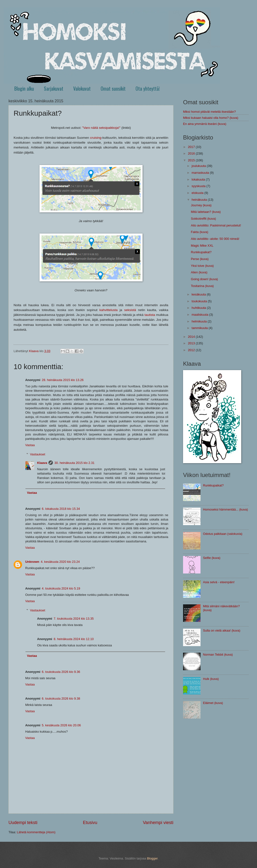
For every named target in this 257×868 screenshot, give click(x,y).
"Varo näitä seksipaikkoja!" (101, 128)
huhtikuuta (199, 308)
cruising (96, 138)
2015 (192, 160)
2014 (192, 337)
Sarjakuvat (54, 88)
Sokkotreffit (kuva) (203, 219)
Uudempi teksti (23, 823)
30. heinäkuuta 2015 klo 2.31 (74, 463)
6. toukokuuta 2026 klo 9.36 (61, 672)
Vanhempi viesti (158, 823)
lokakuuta (199, 179)
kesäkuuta (199, 294)
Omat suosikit (113, 88)
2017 (192, 147)
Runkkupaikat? (201, 252)
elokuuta (198, 193)
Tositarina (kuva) (202, 286)
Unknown (32, 562)
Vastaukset (38, 454)
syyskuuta (199, 186)
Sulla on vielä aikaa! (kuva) (222, 630)
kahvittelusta (108, 310)
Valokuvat (82, 88)
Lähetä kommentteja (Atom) (36, 832)
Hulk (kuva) (211, 679)
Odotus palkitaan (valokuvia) (223, 534)
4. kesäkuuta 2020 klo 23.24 (60, 562)
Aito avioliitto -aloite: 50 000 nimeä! (215, 239)
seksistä (130, 310)
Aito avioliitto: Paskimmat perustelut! (216, 225)
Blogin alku (24, 88)
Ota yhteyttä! (148, 88)
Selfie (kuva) (212, 558)
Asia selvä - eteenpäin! (219, 582)
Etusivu (90, 823)
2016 (192, 153)
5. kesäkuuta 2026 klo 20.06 (61, 725)
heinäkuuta (200, 200)
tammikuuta (200, 328)
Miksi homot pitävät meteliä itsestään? (209, 112)
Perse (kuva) (200, 259)
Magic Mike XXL (202, 246)
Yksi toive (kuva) (202, 266)
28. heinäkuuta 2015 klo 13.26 (63, 380)
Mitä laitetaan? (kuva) (206, 212)
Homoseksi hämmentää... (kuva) (225, 509)
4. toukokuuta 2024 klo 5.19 (61, 588)
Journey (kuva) (201, 205)
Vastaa (30, 445)
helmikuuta (200, 321)
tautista (150, 315)
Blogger (152, 858)
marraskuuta (201, 173)
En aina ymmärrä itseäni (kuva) (205, 124)
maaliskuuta (200, 315)
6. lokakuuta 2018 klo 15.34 (61, 509)
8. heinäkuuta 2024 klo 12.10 (74, 639)
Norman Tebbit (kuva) (218, 655)
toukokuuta (200, 301)
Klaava (42, 463)
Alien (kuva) (199, 272)
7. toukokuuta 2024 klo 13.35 (74, 619)
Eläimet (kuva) (213, 703)
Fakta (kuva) (200, 232)
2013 (192, 343)
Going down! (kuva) (204, 279)
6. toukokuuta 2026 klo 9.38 (61, 699)
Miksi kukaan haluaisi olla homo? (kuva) (211, 118)
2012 (192, 350)
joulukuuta (199, 166)
